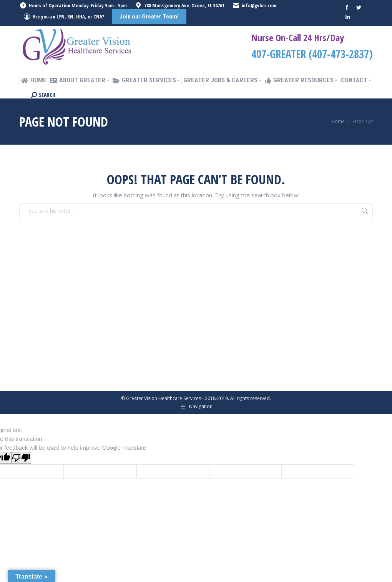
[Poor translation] (21, 458)
